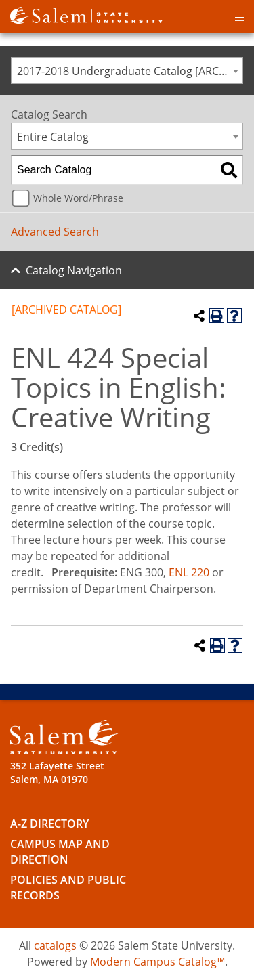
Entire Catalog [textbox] (53, 137)
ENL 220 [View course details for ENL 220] (189, 572)
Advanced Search (55, 232)
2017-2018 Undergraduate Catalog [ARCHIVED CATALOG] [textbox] (130, 71)
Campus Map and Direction (60, 852)
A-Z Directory (49, 824)
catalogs (55, 945)
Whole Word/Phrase (78, 198)
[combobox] (127, 70)
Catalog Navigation (74, 270)
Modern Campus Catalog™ (157, 962)
